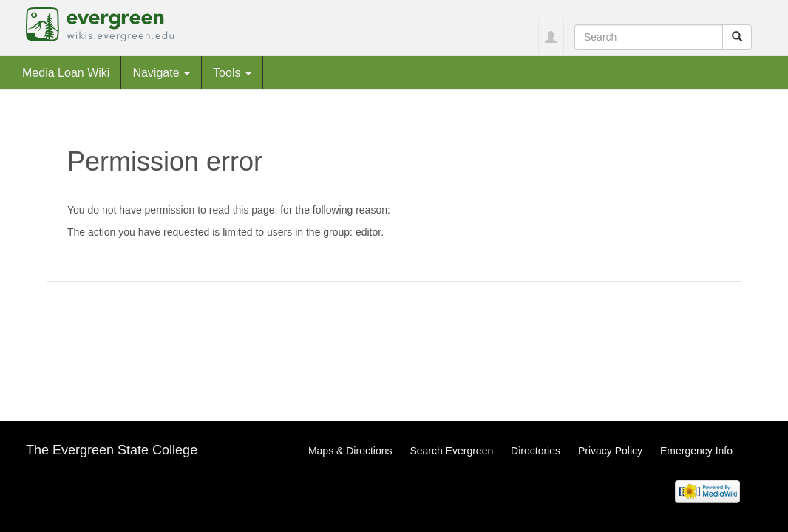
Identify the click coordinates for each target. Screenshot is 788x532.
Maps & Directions (350, 451)
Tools (232, 72)
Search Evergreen (451, 451)
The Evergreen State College (112, 450)
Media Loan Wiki (66, 72)
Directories (536, 451)
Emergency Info (696, 451)
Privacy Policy (610, 451)
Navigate (161, 72)
